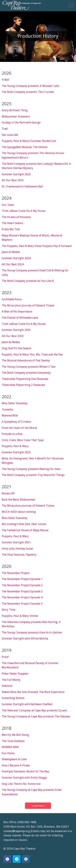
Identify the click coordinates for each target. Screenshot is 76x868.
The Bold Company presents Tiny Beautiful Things (33, 475)
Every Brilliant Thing (15, 110)
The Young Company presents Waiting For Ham (31, 469)
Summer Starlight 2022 (16, 452)
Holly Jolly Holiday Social (17, 549)
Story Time (9, 610)
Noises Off (8, 493)
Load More (38, 806)
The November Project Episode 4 (22, 597)
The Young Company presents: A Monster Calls (31, 86)
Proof (5, 657)
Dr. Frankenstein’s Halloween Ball (22, 186)
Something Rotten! (13, 698)
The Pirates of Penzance (16, 217)
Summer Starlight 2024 (16, 258)
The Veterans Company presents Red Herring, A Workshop (31, 624)
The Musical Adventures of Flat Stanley (26, 360)
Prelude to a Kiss (12, 434)
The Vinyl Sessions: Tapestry (19, 555)
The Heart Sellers (12, 223)
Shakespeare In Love (14, 759)
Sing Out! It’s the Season (16, 348)
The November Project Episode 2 (22, 585)
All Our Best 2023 (13, 336)
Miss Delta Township (15, 403)
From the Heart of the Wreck (19, 428)
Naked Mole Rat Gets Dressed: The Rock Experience (33, 692)
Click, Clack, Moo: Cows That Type (23, 440)
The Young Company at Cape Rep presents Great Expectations (32, 792)
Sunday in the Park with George (21, 123)
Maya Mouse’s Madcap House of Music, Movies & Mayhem (32, 238)
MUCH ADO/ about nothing (19, 512)
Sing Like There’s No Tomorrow (21, 784)
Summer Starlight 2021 (16, 542)
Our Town (8, 205)
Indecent (7, 686)
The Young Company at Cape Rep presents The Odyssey (36, 716)
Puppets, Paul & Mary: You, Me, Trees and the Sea (32, 354)
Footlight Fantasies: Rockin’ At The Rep (25, 771)
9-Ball (5, 80)
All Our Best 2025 (13, 180)
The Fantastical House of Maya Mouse (25, 530)
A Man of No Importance (17, 311)
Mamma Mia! (10, 416)
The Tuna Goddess (13, 741)
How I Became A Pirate (16, 765)
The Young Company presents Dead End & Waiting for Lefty (35, 273)
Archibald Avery (12, 299)
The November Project (16, 573)
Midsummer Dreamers (16, 116)
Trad (5, 129)
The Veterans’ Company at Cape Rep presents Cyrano (34, 710)
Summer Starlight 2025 (16, 174)
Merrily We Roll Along (15, 735)
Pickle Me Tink (11, 229)
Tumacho (7, 409)
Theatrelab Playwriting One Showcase (25, 379)
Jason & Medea (11, 252)
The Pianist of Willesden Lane (20, 318)
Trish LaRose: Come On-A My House (24, 211)
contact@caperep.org (17, 831)
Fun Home (8, 753)
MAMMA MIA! (10, 747)
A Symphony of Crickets (16, 422)
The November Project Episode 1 (22, 579)
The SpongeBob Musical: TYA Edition (25, 147)
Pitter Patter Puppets (15, 674)
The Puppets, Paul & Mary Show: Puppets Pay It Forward (37, 246)
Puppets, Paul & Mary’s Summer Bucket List (29, 141)
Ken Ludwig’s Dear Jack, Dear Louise (24, 524)
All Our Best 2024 (13, 264)
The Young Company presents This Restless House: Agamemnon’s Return (33, 155)
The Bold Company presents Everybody (26, 373)
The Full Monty (11, 680)
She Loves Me (10, 135)
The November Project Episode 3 (22, 591)
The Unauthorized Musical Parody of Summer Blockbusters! (30, 665)
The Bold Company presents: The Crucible (28, 92)
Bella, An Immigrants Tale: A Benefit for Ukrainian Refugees (33, 461)
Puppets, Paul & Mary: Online (20, 616)
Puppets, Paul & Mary (15, 446)
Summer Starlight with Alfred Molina (25, 639)
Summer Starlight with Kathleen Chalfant (27, 704)
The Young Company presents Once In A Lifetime (32, 633)
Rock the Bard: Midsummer (19, 500)
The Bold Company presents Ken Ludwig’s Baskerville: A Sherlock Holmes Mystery (36, 166)
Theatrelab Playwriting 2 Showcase (23, 385)
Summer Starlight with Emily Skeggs (24, 778)
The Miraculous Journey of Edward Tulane (28, 305)
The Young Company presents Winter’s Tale (29, 367)
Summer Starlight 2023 (16, 330)
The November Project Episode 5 (22, 604)
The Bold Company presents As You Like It (28, 281)
